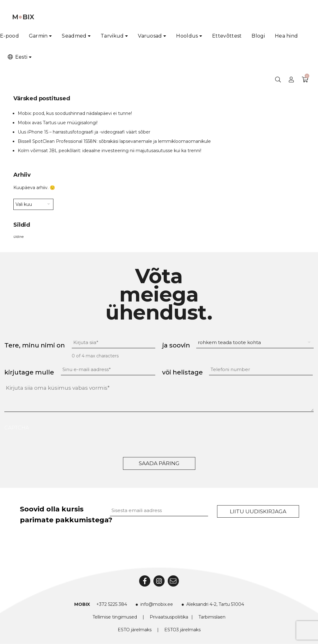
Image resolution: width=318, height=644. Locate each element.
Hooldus (187, 36)
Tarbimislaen (212, 617)
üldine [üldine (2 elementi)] (18, 237)
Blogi (258, 36)
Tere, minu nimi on (35, 345)
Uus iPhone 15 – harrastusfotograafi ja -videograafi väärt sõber (84, 132)
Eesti (17, 57)
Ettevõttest (227, 36)
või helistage (182, 372)
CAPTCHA (17, 428)
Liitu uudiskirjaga (258, 511)
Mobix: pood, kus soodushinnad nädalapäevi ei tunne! (75, 113)
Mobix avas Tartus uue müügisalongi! (58, 123)
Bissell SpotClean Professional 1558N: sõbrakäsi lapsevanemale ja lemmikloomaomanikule (114, 141)
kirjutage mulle (29, 372)
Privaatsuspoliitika (169, 617)
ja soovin (176, 345)
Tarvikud (112, 36)
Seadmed (74, 36)
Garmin (38, 36)
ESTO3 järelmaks (182, 630)
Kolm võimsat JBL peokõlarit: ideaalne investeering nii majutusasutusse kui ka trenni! (109, 151)
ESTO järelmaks (135, 630)
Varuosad (150, 36)
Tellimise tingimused (115, 617)
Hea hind (286, 36)
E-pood (9, 36)
